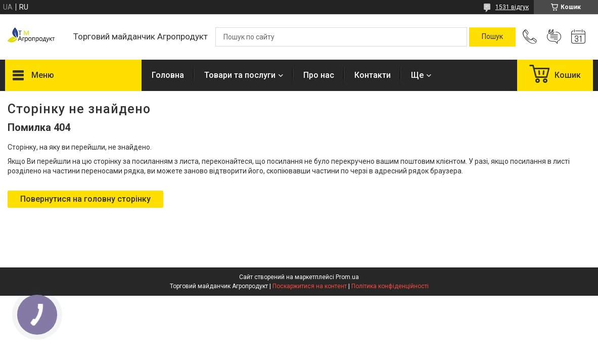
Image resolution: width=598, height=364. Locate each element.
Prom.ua (347, 277)
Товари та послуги (240, 75)
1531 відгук (512, 7)
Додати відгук (554, 37)
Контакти (373, 75)
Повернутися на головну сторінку (85, 199)
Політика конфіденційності (390, 286)
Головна (168, 75)
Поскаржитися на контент (310, 286)
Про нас (319, 75)
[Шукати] (492, 37)
